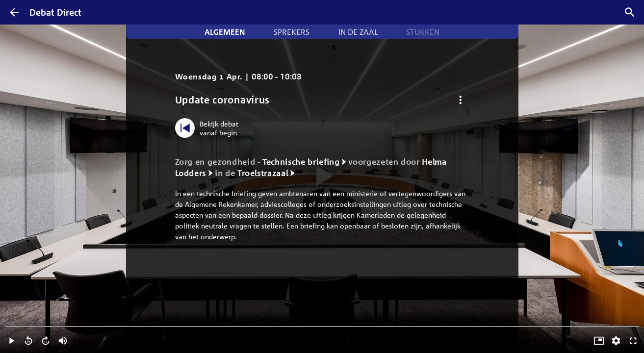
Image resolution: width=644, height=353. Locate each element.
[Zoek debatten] (630, 12)
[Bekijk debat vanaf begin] (209, 128)
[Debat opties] (461, 100)
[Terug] (14, 12)
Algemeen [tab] (225, 32)
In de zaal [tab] (358, 32)
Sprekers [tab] (292, 32)
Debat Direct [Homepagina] (55, 12)
